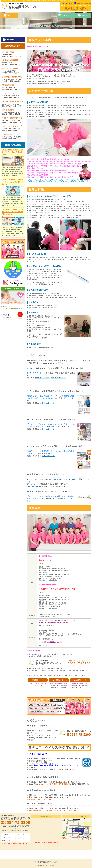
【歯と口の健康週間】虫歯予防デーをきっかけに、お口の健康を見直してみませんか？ (12, 182)
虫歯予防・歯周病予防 (14, 79)
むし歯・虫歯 (14, 54)
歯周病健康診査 (64, 784)
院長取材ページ (43, 378)
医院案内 (15, 33)
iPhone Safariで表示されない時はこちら (46, 842)
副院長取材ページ (58, 378)
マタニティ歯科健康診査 (48, 784)
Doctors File (32, 486)
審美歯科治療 (14, 87)
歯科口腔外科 (14, 112)
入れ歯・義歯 (14, 104)
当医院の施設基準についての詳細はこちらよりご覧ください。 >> (52, 810)
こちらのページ (48, 403)
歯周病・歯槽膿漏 (14, 62)
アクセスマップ (83, 33)
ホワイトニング (14, 95)
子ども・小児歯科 (14, 71)
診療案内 (38, 33)
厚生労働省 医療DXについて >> (39, 799)
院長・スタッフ (26, 33)
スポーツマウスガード (14, 128)
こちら (59, 770)
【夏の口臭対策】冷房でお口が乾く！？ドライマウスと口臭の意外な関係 (12, 152)
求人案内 (72, 33)
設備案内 (49, 33)
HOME (5, 33)
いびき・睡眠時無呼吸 (14, 120)
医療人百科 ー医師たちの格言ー (65, 479)
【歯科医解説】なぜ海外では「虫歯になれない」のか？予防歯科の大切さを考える (12, 212)
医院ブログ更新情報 (13, 145)
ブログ (38, 763)
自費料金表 (60, 33)
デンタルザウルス (34, 484)
